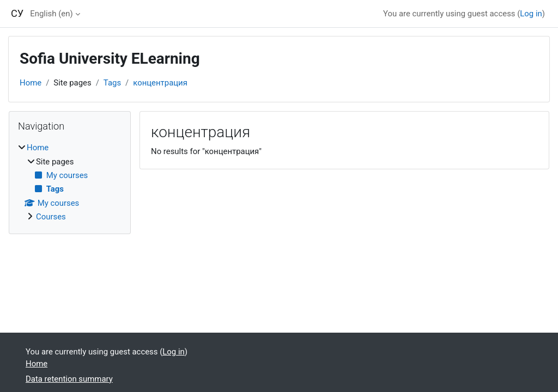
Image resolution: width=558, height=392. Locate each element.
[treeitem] (70, 182)
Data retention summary (69, 379)
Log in (531, 14)
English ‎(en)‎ (51, 14)
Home (31, 83)
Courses (51, 217)
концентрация (160, 83)
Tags (112, 83)
